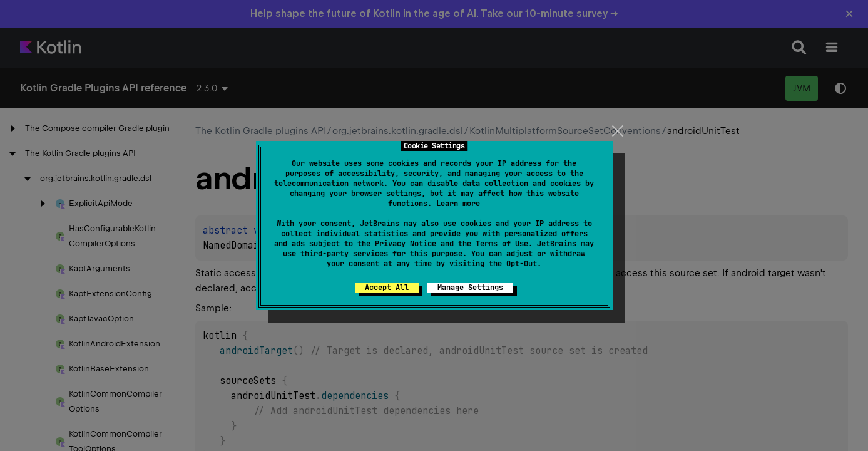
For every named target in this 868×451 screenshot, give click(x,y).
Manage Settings (470, 288)
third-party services (344, 254)
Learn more (458, 204)
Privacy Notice (406, 244)
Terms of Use (502, 244)
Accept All (387, 288)
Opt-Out (522, 264)
